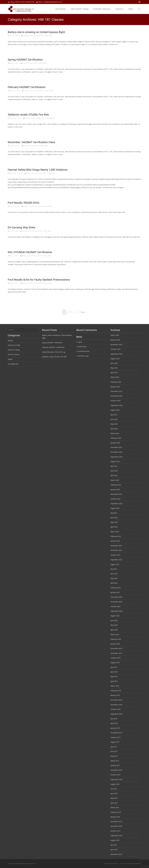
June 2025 (114, 363)
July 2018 (114, 719)
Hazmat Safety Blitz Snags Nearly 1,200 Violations (38, 170)
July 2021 (114, 569)
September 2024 (116, 405)
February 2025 (116, 382)
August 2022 (115, 508)
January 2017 (115, 765)
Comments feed (83, 351)
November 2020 (116, 602)
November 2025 (116, 344)
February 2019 (116, 691)
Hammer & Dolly (14, 345)
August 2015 (115, 840)
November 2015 (116, 826)
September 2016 (116, 779)
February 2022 (116, 536)
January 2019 (115, 695)
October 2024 (115, 401)
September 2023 (116, 457)
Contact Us (119, 9)
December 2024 (116, 391)
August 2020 (115, 616)
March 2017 (115, 761)
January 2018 (115, 728)
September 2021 (116, 560)
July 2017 (114, 747)
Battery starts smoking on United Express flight (36, 32)
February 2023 (116, 485)
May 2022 (114, 522)
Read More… (13, 48)
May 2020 (114, 625)
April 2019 (114, 681)
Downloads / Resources (102, 9)
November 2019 (116, 653)
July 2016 (114, 789)
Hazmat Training (33, 36)
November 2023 (116, 452)
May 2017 (114, 756)
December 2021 (116, 546)
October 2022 (115, 499)
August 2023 (115, 461)
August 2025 (115, 359)
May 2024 (114, 424)
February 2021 (116, 588)
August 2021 (115, 564)
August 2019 (115, 663)
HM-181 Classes (43, 36)
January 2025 (115, 387)
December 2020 (116, 597)
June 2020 (114, 620)
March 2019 (115, 686)
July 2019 (114, 667)
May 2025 (114, 368)
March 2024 (115, 433)
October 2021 (115, 555)
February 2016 (116, 812)
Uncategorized (13, 364)
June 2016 (114, 793)
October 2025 (115, 349)
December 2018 (116, 700)
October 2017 (115, 737)
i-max (127, 864)
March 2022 (115, 532)
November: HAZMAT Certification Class (31, 142)
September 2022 (116, 504)
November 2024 (116, 396)
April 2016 (114, 803)
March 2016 (115, 808)
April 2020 (114, 630)
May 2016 (114, 798)
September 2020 (116, 611)
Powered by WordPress (112, 864)
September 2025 (116, 354)
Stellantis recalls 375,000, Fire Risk (28, 115)
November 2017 (116, 733)
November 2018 (116, 705)
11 (78, 312)
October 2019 (115, 658)
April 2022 (114, 527)
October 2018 (115, 709)
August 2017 (115, 742)
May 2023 (114, 471)
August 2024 (115, 410)
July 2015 (114, 845)
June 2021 (114, 574)
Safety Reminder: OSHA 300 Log (54, 352)
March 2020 (115, 634)
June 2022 (114, 518)
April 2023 (114, 475)
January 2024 (115, 443)
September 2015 (116, 836)
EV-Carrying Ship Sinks (22, 227)
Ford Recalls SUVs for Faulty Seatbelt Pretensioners (39, 280)
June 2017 (114, 751)
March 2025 (115, 377)
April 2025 (114, 373)
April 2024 (114, 429)
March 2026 (115, 335)
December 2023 (116, 447)
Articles (25, 36)
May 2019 (114, 676)
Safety (51, 36)
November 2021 (116, 550)
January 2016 (115, 817)
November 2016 (116, 770)
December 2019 (116, 648)
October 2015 (115, 831)
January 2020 (115, 644)
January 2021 (115, 592)
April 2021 (114, 583)
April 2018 (114, 723)
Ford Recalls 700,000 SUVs (24, 203)
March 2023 (115, 480)
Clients (131, 9)
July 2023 (114, 466)
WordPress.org (83, 356)
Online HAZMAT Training (79, 9)
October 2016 (115, 775)
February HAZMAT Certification (27, 87)
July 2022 (114, 513)
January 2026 (115, 340)
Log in (80, 342)
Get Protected (61, 9)
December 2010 (116, 854)
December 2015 (116, 821)
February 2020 (116, 639)
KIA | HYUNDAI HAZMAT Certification (30, 252)
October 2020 (115, 606)
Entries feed (82, 347)
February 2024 (116, 438)
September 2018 (116, 714)
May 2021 (114, 578)
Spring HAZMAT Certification (25, 60)
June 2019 (114, 672)
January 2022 (115, 541)
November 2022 (116, 494)
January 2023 (115, 489)
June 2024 (114, 419)
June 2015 (114, 850)
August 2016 (115, 784)
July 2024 (114, 415)
